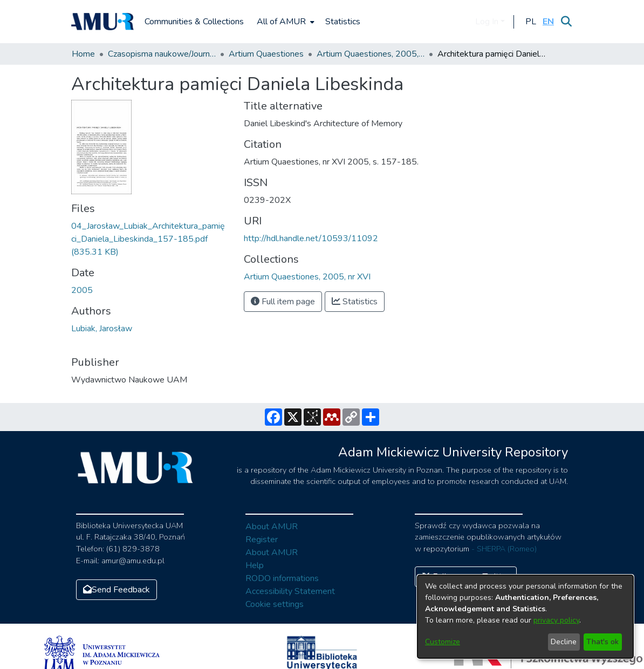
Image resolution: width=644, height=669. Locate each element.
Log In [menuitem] (487, 22)
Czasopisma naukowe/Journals (162, 54)
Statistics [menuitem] (343, 22)
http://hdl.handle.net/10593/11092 (311, 238)
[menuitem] (285, 22)
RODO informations (282, 578)
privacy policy (556, 620)
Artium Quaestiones (266, 54)
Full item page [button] (283, 302)
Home (83, 54)
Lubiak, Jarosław (102, 329)
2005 (82, 290)
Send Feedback (117, 590)
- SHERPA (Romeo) (504, 549)
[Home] (102, 22)
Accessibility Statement (290, 591)
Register (262, 540)
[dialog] (525, 617)
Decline (564, 642)
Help (255, 565)
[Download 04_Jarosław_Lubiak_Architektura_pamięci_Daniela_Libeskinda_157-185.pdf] (148, 239)
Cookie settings (275, 604)
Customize (443, 642)
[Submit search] (566, 22)
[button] (530, 22)
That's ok (602, 642)
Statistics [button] (355, 302)
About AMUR (272, 527)
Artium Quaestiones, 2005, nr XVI (371, 54)
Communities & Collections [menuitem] (194, 22)
